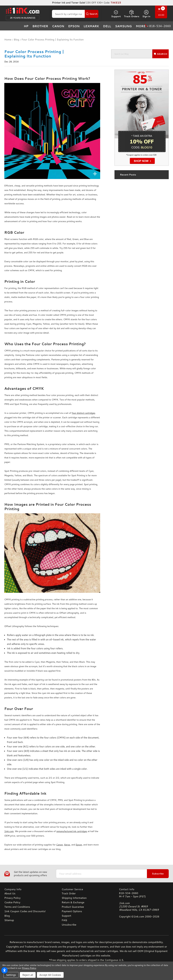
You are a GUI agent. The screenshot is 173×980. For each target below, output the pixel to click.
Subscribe (158, 874)
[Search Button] (92, 14)
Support (116, 14)
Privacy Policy (12, 898)
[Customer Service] (87, 889)
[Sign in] (146, 14)
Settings (11, 975)
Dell (107, 26)
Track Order (69, 893)
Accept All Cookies (50, 975)
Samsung (123, 26)
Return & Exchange (73, 902)
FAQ (64, 920)
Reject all (28, 975)
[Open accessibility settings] (4, 970)
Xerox (67, 845)
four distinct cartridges (84, 413)
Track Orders (131, 14)
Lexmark (91, 26)
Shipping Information (74, 898)
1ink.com (9, 831)
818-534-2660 (128, 893)
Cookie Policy (12, 902)
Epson (74, 26)
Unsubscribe (69, 925)
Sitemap (9, 920)
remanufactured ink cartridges (72, 831)
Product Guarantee (73, 907)
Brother (40, 26)
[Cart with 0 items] (161, 12)
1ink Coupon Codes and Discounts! (25, 911)
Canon (58, 26)
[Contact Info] (144, 889)
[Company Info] (29, 889)
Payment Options (72, 911)
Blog (7, 916)
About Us (10, 893)
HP (26, 26)
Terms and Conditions (17, 907)
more (142, 26)
